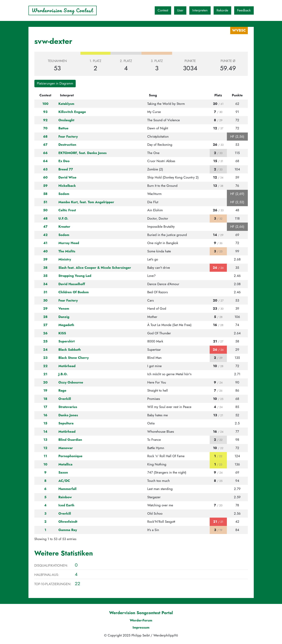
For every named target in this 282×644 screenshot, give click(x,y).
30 (45, 300)
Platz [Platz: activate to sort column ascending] (218, 95)
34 (45, 284)
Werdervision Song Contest (63, 10)
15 (45, 423)
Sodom (64, 194)
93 (45, 112)
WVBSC (239, 30)
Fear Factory (68, 136)
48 (45, 218)
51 (45, 202)
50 (45, 210)
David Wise (67, 177)
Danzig (64, 317)
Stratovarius (68, 407)
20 (45, 382)
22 (45, 366)
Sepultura (66, 423)
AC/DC (64, 481)
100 (45, 104)
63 (45, 169)
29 (45, 308)
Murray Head (69, 243)
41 (45, 243)
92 (45, 120)
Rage (62, 390)
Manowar (66, 448)
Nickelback (67, 186)
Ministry (65, 259)
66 (45, 153)
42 (45, 235)
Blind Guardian (70, 440)
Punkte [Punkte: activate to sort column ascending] (237, 95)
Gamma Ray (68, 530)
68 (45, 136)
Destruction (67, 145)
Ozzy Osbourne (71, 382)
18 (45, 399)
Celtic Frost (67, 210)
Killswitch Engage (72, 112)
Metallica (65, 464)
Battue (63, 128)
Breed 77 (66, 169)
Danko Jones (68, 415)
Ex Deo (64, 161)
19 (45, 390)
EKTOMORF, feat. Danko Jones (82, 153)
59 (45, 186)
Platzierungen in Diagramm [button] (55, 83)
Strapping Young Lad (75, 276)
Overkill (65, 399)
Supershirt (66, 341)
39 (45, 259)
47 (45, 227)
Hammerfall (67, 489)
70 (45, 128)
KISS (62, 333)
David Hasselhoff (72, 284)
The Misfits (67, 251)
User (180, 10)
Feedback (244, 10)
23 (45, 358)
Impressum (141, 627)
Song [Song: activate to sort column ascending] (153, 95)
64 (45, 161)
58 (45, 194)
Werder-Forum (141, 620)
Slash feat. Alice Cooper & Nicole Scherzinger (95, 268)
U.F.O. (63, 218)
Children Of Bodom (73, 292)
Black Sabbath (69, 350)
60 (45, 177)
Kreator (64, 227)
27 (45, 325)
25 (45, 341)
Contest (163, 10)
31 (45, 292)
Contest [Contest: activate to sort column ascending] (45, 95)
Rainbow (65, 497)
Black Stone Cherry (74, 358)
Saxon (63, 472)
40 (45, 251)
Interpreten (200, 10)
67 (45, 145)
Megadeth (66, 325)
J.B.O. (63, 374)
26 (45, 333)
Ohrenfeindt (68, 522)
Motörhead (67, 366)
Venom (64, 308)
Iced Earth (66, 505)
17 (45, 407)
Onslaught (66, 120)
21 (45, 374)
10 (45, 464)
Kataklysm (66, 104)
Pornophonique (70, 456)
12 (45, 448)
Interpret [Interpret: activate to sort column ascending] (67, 95)
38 (45, 268)
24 (45, 350)
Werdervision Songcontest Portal (141, 613)
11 (45, 456)
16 (45, 415)
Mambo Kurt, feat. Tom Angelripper (86, 202)
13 (45, 440)
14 (45, 432)
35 (45, 276)
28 (45, 317)
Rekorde (222, 10)
